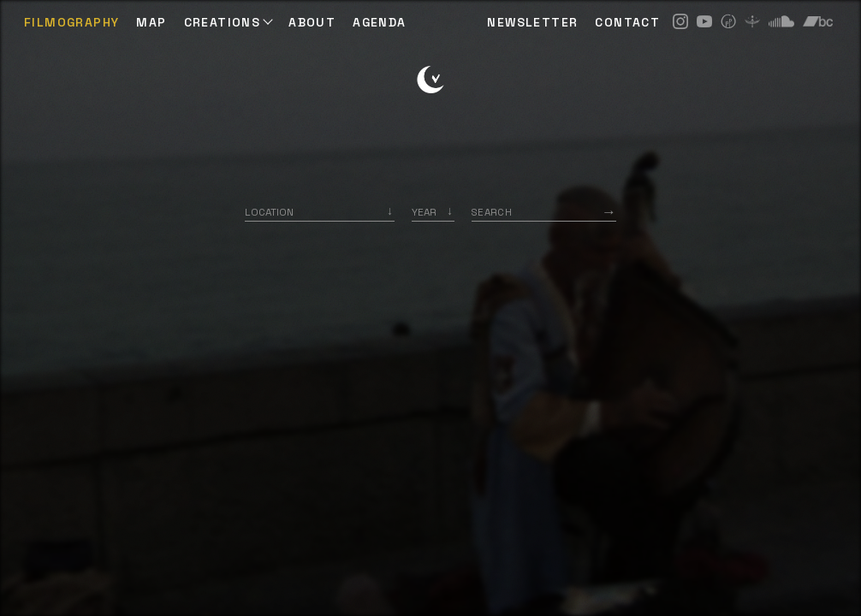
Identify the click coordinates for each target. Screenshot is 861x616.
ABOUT (312, 22)
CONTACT (627, 22)
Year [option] (424, 212)
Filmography (71, 22)
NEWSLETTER (532, 22)
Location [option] (269, 212)
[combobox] (320, 212)
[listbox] (433, 212)
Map (151, 22)
